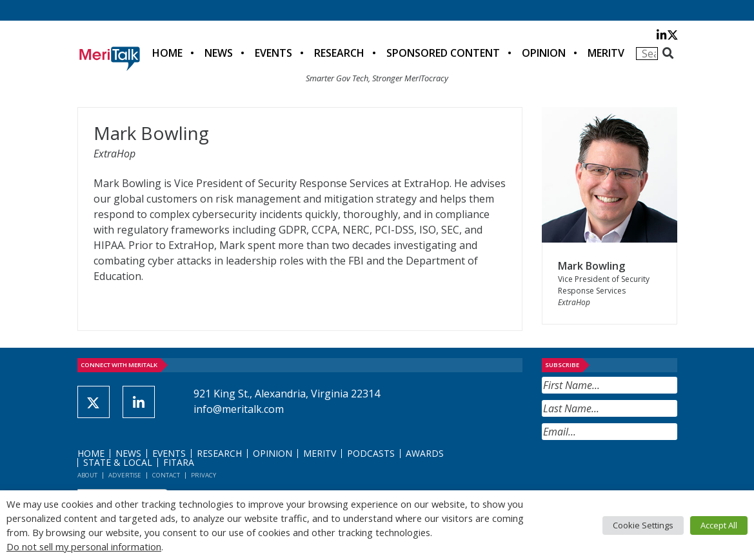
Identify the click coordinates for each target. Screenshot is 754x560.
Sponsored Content (443, 53)
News (219, 53)
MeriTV (606, 53)
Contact (166, 475)
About (87, 475)
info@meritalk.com (239, 409)
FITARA (179, 462)
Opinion (544, 53)
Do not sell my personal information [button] (84, 546)
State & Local (118, 462)
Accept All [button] (719, 525)
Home (167, 53)
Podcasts (371, 453)
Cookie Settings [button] (643, 525)
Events (273, 53)
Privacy (203, 475)
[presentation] (640, 472)
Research (339, 53)
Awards (425, 453)
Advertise (125, 475)
